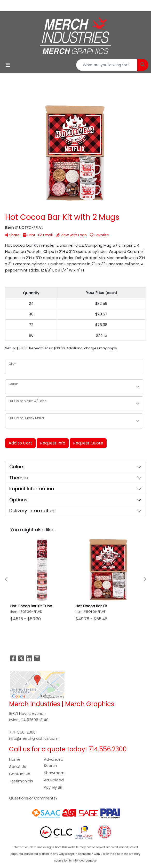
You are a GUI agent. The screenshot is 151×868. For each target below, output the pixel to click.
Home (15, 759)
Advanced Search (54, 763)
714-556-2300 (22, 732)
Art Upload (54, 780)
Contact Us (20, 774)
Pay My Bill (53, 787)
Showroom (54, 773)
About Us (18, 767)
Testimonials (21, 781)
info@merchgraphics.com (34, 738)
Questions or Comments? (33, 798)
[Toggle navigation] (8, 65)
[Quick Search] (107, 65)
